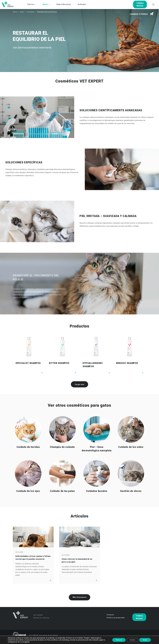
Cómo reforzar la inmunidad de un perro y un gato (77, 560)
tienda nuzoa (140, 4)
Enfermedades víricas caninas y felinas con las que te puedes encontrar (33, 558)
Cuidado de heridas (28, 458)
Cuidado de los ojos (28, 502)
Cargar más (79, 384)
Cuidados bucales (97, 502)
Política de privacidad (116, 618)
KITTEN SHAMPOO (59, 363)
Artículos (82, 4)
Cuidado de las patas (62, 502)
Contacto (110, 615)
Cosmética (31, 12)
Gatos (22, 12)
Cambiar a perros (142, 14)
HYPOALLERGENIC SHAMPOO (93, 365)
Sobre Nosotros (64, 4)
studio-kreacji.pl (141, 641)
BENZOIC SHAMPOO (127, 363)
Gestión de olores (131, 502)
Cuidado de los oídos (131, 458)
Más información (80, 597)
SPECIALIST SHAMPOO (28, 363)
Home (15, 12)
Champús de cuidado (62, 458)
